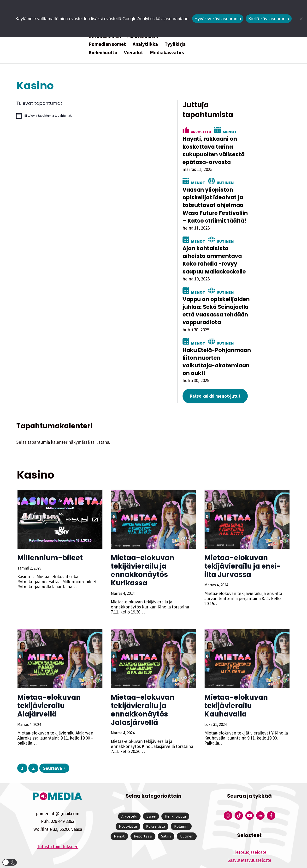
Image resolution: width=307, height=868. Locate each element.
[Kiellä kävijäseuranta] (301, 19)
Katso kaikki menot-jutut (240, 379)
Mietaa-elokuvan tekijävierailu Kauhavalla (236, 688)
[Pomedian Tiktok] (239, 798)
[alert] (106, 116)
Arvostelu (226, 122)
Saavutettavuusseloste (249, 843)
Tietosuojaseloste (250, 835)
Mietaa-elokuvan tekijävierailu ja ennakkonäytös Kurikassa (142, 553)
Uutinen (250, 173)
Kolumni (181, 809)
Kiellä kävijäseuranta (269, 19)
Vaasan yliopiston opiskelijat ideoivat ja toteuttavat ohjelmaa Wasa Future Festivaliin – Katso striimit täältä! (248, 196)
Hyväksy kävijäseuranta (218, 19)
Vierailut (134, 52)
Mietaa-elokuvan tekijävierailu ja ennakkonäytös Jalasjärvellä (142, 692)
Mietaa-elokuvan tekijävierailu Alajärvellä (49, 688)
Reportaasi (143, 819)
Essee (151, 799)
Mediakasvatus (167, 52)
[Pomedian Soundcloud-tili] (260, 798)
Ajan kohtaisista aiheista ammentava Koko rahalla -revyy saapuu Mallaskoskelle (246, 250)
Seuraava (54, 751)
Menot (255, 122)
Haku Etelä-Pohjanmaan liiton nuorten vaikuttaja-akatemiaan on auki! (244, 348)
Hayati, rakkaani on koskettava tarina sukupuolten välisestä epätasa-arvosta (239, 141)
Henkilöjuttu (175, 799)
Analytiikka (145, 44)
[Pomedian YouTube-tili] (250, 798)
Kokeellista (156, 809)
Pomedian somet (107, 44)
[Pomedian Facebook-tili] (271, 798)
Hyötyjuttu (128, 809)
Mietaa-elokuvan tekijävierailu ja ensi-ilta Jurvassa (242, 549)
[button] (10, 862)
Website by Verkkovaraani (154, 862)
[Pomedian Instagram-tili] (228, 798)
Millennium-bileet (50, 540)
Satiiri (166, 819)
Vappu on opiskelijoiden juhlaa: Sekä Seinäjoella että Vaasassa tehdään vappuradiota (242, 301)
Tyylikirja (175, 44)
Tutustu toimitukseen (58, 829)
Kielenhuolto (103, 52)
